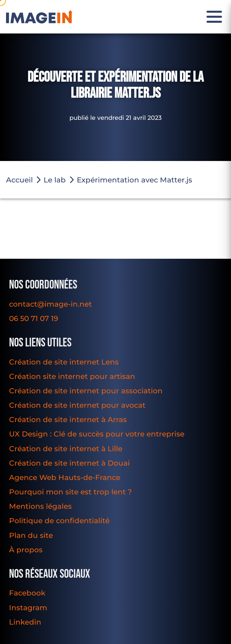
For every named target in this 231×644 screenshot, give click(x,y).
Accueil (19, 180)
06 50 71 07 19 (34, 318)
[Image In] (39, 17)
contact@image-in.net (50, 304)
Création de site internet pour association (86, 391)
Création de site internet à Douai (69, 463)
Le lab (55, 180)
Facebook (27, 593)
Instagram (28, 608)
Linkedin (25, 622)
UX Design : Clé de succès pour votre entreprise (97, 434)
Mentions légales (40, 506)
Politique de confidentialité (59, 520)
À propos (26, 550)
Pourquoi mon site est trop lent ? (70, 492)
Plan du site (31, 535)
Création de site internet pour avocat (77, 405)
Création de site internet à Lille (66, 449)
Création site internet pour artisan (72, 376)
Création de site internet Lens (64, 362)
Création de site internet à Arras (68, 419)
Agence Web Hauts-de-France (65, 477)
